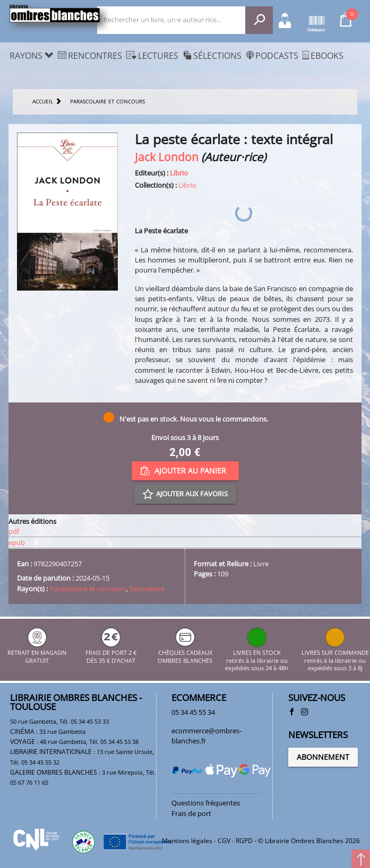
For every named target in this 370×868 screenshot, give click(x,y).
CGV (224, 841)
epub (17, 542)
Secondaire (147, 589)
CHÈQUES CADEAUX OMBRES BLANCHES (185, 653)
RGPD (244, 841)
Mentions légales (187, 841)
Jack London (167, 157)
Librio (179, 173)
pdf (14, 531)
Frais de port (191, 813)
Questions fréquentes (206, 803)
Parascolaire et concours (88, 589)
